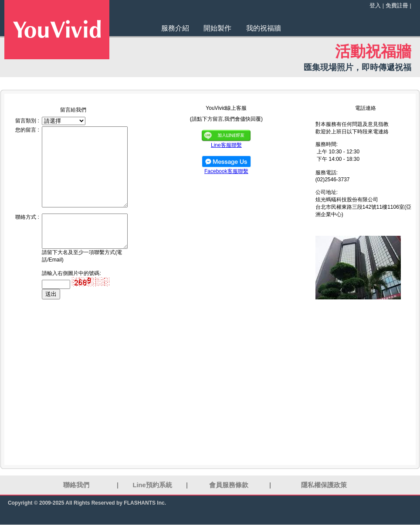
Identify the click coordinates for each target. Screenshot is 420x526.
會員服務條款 (229, 485)
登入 (375, 5)
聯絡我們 (76, 485)
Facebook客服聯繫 (226, 169)
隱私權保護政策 (324, 485)
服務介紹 (175, 28)
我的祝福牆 (264, 28)
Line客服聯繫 (226, 143)
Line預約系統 (152, 485)
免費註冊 (397, 5)
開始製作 (217, 28)
